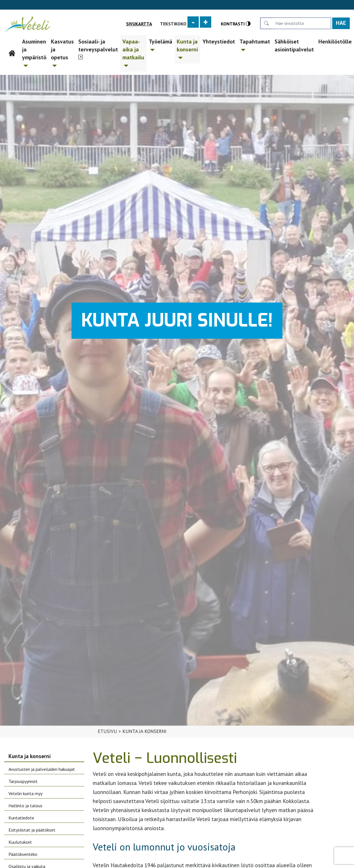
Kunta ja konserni (187, 48)
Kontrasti (236, 24)
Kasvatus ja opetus (62, 52)
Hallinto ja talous (25, 806)
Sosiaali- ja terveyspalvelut (98, 45)
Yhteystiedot (219, 42)
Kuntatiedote (21, 818)
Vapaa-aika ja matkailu (133, 52)
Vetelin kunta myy (25, 793)
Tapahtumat (255, 44)
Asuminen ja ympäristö (34, 52)
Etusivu (12, 42)
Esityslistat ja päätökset (32, 830)
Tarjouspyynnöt (23, 781)
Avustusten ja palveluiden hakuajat (42, 769)
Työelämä (160, 44)
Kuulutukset (20, 842)
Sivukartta (139, 24)
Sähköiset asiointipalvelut (294, 45)
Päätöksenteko (23, 854)
